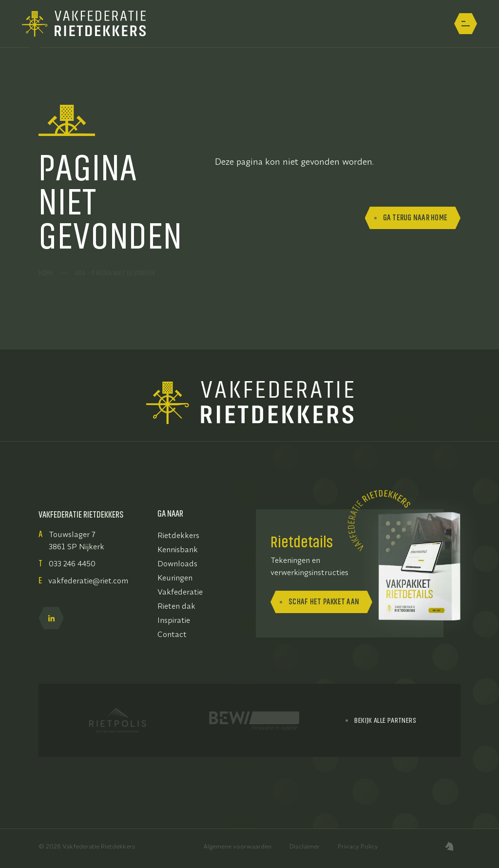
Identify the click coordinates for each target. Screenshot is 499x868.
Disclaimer (305, 846)
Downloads (177, 563)
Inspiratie (174, 620)
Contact (172, 634)
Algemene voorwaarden (237, 846)
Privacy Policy (358, 846)
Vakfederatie (180, 592)
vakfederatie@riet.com (88, 580)
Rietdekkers (178, 535)
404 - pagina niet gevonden (115, 273)
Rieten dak (176, 606)
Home (46, 273)
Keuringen (175, 578)
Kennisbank (178, 549)
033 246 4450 (72, 563)
